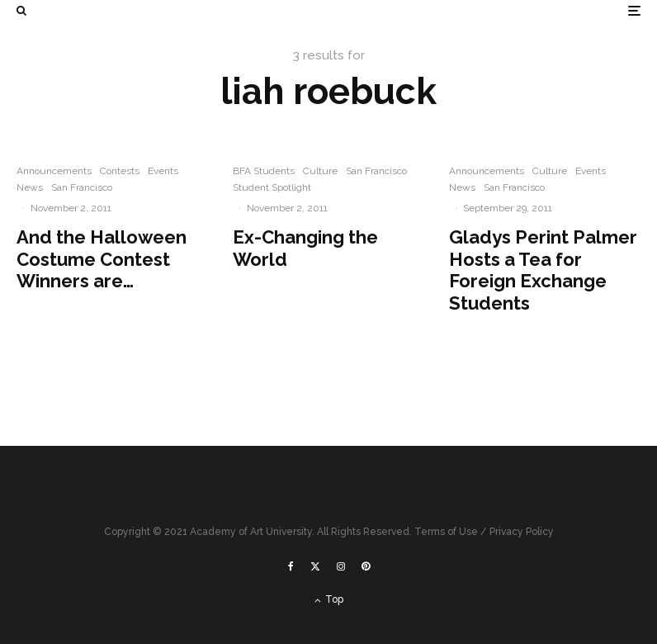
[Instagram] (341, 566)
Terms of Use (446, 532)
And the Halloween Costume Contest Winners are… (102, 259)
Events (163, 171)
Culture (320, 171)
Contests (120, 171)
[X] (315, 566)
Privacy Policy (522, 532)
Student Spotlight (272, 187)
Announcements (54, 171)
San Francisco (82, 187)
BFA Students (264, 171)
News (30, 187)
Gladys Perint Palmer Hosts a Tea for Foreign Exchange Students (543, 270)
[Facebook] (291, 566)
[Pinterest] (366, 566)
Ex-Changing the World (305, 248)
